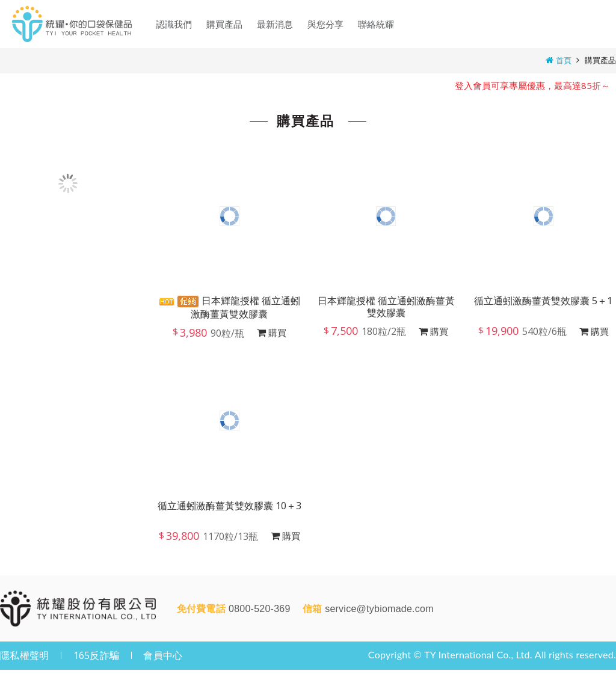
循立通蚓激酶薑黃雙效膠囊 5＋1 (543, 301)
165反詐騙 (97, 655)
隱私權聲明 (24, 655)
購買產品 (600, 60)
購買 (277, 332)
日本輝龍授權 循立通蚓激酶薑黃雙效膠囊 (229, 307)
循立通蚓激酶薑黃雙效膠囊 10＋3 (229, 506)
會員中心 (163, 655)
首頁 (564, 60)
